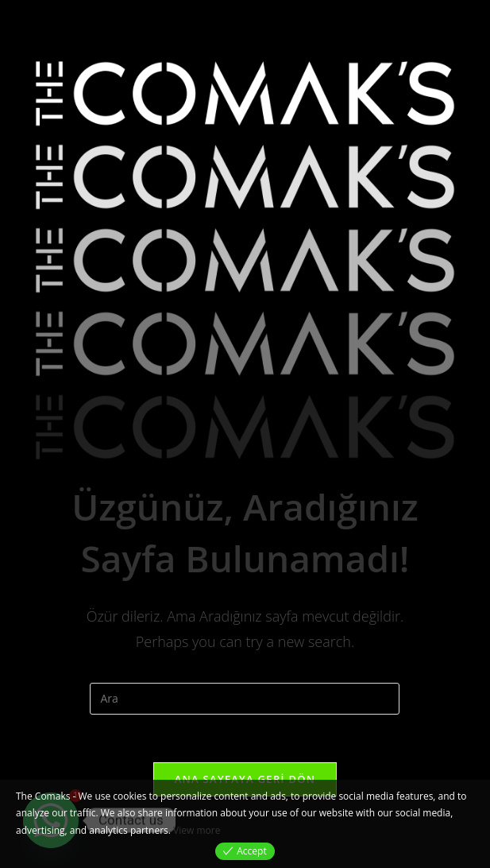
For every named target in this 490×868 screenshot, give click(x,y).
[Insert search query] (245, 699)
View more (197, 830)
